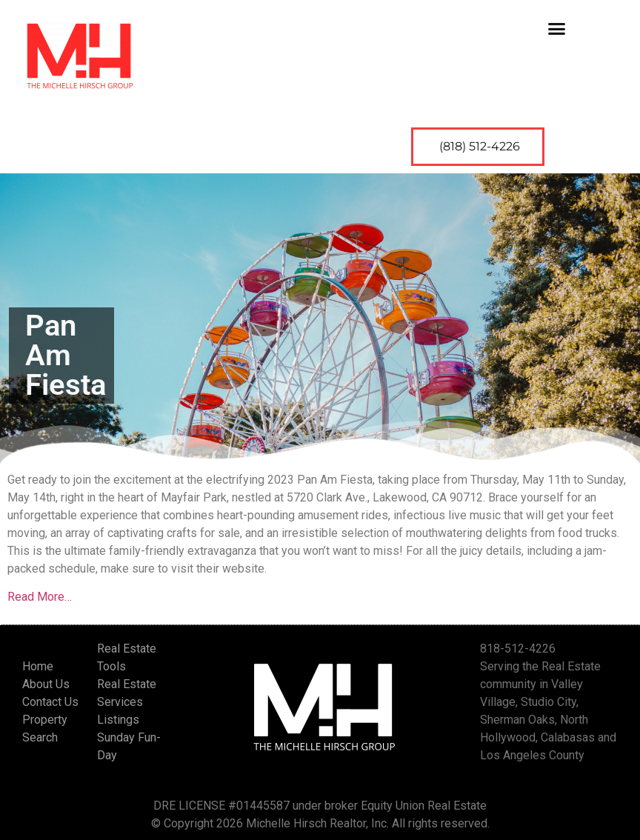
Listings (118, 720)
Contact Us (50, 702)
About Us (46, 684)
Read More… (40, 597)
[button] (557, 28)
